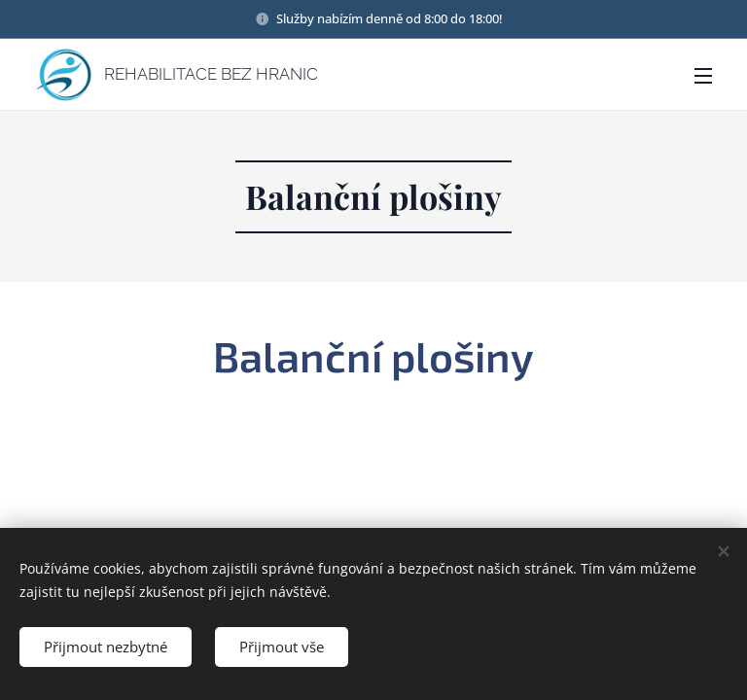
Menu (703, 76)
